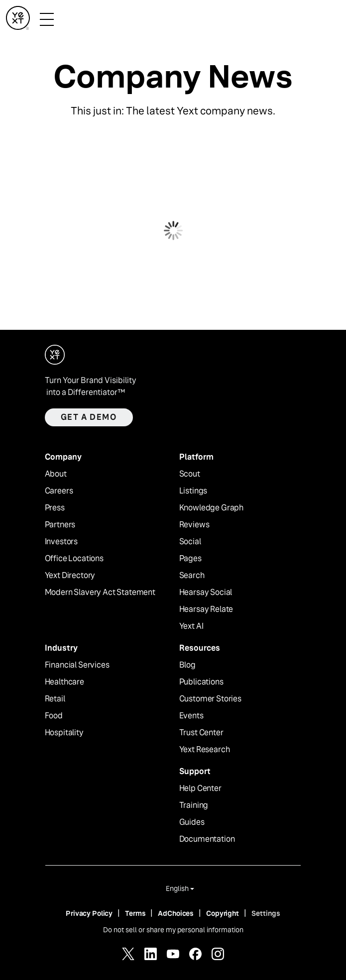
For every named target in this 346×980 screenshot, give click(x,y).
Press (55, 508)
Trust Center (201, 733)
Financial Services (77, 665)
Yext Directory (70, 576)
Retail (55, 699)
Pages (190, 559)
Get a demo (89, 417)
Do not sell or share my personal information (173, 930)
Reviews (194, 525)
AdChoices (176, 913)
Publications (201, 682)
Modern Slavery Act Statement (100, 592)
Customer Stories (210, 699)
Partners (60, 525)
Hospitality (64, 733)
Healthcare (64, 682)
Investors (61, 542)
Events (191, 716)
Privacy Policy (89, 913)
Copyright (223, 913)
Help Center (200, 788)
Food (54, 716)
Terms (135, 913)
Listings (193, 491)
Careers (59, 491)
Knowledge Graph (212, 508)
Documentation (207, 839)
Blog (187, 665)
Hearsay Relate (206, 609)
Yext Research (205, 750)
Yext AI (191, 626)
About (56, 474)
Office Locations (74, 559)
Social (190, 542)
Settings (266, 913)
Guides (192, 822)
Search (192, 576)
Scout (190, 474)
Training (194, 805)
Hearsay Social (206, 592)
